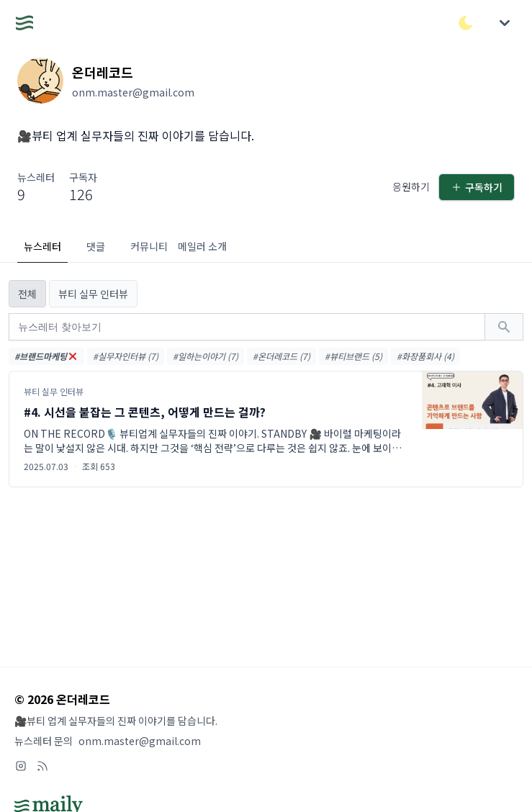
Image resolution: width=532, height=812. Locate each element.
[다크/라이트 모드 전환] (466, 23)
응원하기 (411, 186)
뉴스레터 (42, 246)
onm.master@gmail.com (140, 741)
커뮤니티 (149, 246)
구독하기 (477, 187)
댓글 (96, 246)
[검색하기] (504, 327)
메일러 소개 (202, 246)
